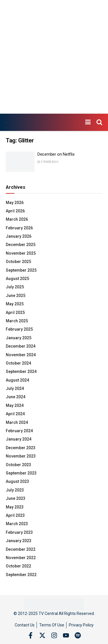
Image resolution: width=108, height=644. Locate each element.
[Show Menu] (88, 122)
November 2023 (21, 456)
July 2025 (15, 287)
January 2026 (19, 236)
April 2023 (15, 515)
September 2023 (21, 473)
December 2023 (21, 448)
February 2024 (19, 431)
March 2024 (17, 422)
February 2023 (19, 532)
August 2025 (17, 279)
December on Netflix (56, 154)
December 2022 (21, 549)
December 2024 (21, 346)
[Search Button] (99, 122)
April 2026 (15, 211)
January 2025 (19, 338)
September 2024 (21, 371)
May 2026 (15, 203)
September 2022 (21, 575)
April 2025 (15, 313)
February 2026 (19, 228)
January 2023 (19, 541)
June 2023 (16, 498)
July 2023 (15, 490)
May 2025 (15, 304)
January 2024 (19, 439)
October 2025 (18, 262)
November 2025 (21, 253)
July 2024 (15, 388)
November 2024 (21, 355)
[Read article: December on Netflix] (20, 162)
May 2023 (15, 507)
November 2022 (21, 558)
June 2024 (16, 397)
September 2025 (21, 270)
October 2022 (18, 566)
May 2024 (15, 405)
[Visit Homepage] (6, 122)
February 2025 (19, 329)
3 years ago (48, 162)
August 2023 (17, 481)
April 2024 (15, 414)
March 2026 (17, 219)
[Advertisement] (54, 57)
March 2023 (17, 524)
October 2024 (18, 363)
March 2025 (17, 321)
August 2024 (17, 380)
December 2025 (21, 245)
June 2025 (16, 296)
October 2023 (18, 465)
